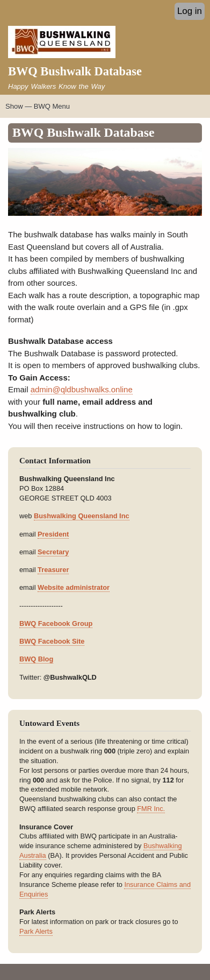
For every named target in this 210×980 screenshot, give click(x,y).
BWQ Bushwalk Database (75, 71)
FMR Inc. (151, 809)
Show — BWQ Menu (38, 106)
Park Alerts (36, 931)
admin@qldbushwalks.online (82, 389)
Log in (190, 11)
